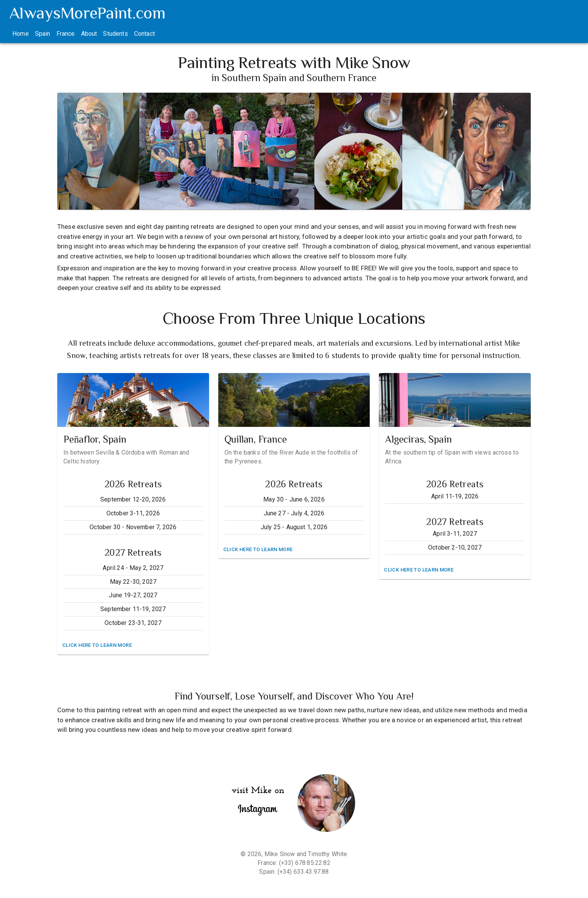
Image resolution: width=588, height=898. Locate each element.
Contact (145, 34)
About (89, 34)
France (66, 34)
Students (115, 34)
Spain (43, 34)
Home (21, 34)
